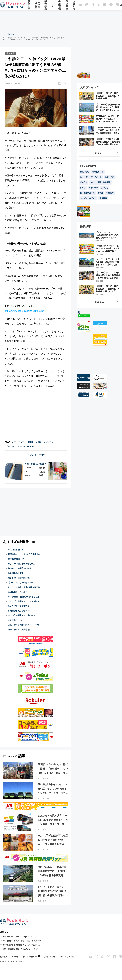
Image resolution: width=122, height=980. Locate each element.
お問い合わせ (50, 957)
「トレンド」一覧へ (36, 455)
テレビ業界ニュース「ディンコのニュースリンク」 (23, 941)
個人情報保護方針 (30, 957)
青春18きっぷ (98, 172)
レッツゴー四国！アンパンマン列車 (23, 601)
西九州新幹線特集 (16, 573)
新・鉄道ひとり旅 (87, 193)
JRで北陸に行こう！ (17, 550)
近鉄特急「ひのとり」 (18, 620)
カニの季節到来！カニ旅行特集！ (23, 615)
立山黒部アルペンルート (19, 592)
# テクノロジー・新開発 (23, 442)
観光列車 (84, 182)
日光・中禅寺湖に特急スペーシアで (23, 625)
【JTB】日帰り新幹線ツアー (21, 583)
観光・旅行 (84, 172)
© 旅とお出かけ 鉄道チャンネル (11, 961)
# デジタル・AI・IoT (27, 446)
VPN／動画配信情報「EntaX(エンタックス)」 (21, 949)
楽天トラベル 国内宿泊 (19, 630)
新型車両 (103, 198)
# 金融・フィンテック (45, 442)
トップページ (8, 34)
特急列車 (110, 193)
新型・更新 (109, 177)
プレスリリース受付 (67, 957)
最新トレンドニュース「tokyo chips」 (19, 937)
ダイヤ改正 (93, 188)
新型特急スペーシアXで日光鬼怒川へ (24, 554)
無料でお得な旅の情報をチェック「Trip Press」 (22, 945)
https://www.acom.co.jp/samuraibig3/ (24, 311)
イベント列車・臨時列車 (100, 182)
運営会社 (15, 957)
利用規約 (4, 957)
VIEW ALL (99, 153)
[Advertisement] (61, 21)
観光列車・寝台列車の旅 (19, 578)
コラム (53, 5)
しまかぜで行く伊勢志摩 (19, 606)
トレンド (10, 53)
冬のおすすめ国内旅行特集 (20, 568)
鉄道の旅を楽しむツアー (19, 611)
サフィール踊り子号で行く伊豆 (22, 564)
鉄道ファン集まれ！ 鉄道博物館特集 (24, 587)
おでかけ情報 (37, 5)
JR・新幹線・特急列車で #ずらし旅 (24, 597)
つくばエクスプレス (88, 198)
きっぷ (83, 188)
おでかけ (105, 188)
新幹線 (100, 193)
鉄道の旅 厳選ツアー (17, 559)
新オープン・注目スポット (91, 177)
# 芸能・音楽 (10, 446)
